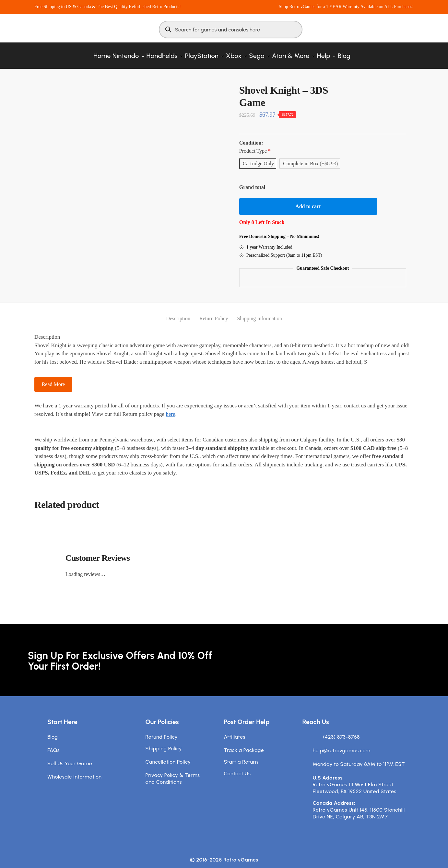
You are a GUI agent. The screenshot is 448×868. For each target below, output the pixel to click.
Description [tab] (178, 312)
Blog (53, 730)
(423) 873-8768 (342, 730)
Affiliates (235, 730)
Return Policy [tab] (214, 312)
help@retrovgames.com (342, 744)
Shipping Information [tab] (259, 312)
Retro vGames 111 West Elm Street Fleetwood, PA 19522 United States (355, 781)
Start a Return (241, 755)
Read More (53, 378)
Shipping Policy (164, 742)
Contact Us (237, 767)
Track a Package (244, 744)
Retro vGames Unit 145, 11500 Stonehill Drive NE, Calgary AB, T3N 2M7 (359, 807)
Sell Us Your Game (70, 757)
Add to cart (308, 200)
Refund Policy (162, 730)
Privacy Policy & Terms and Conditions (173, 772)
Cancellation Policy (168, 755)
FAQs (53, 744)
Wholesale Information (75, 770)
